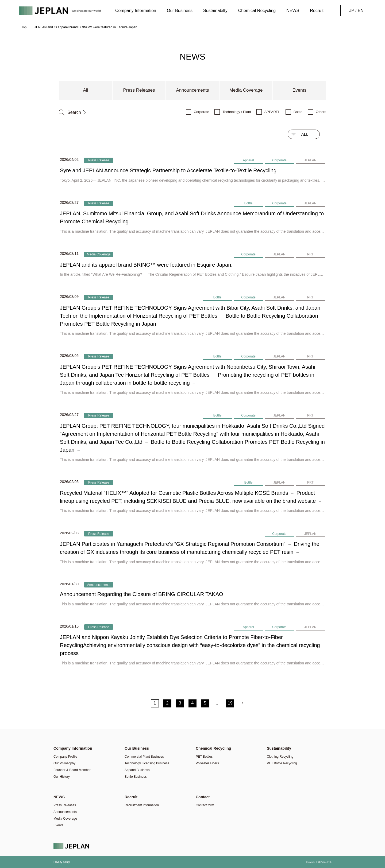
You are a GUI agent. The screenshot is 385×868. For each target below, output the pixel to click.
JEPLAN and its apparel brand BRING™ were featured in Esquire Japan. (146, 265)
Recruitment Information (142, 805)
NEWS (293, 11)
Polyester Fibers (207, 763)
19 (230, 703)
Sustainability (279, 748)
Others (321, 112)
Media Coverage (246, 90)
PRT (310, 254)
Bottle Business (136, 777)
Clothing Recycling (280, 757)
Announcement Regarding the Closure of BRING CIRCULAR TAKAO (142, 594)
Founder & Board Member (72, 770)
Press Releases (139, 90)
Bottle (298, 112)
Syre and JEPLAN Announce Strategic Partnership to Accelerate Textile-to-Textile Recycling (168, 170)
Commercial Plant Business (144, 757)
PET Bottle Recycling (282, 763)
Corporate (202, 112)
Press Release (99, 160)
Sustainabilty (215, 11)
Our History (62, 777)
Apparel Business (137, 770)
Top (24, 27)
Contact (203, 797)
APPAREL (272, 112)
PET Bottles (204, 757)
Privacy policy (62, 862)
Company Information (136, 11)
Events (299, 90)
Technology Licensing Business (147, 763)
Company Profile (65, 757)
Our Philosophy (64, 763)
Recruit (317, 11)
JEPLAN (310, 160)
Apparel (248, 160)
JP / (356, 11)
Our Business (180, 11)
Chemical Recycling (257, 11)
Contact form (205, 805)
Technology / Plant (237, 112)
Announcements (193, 90)
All (86, 90)
